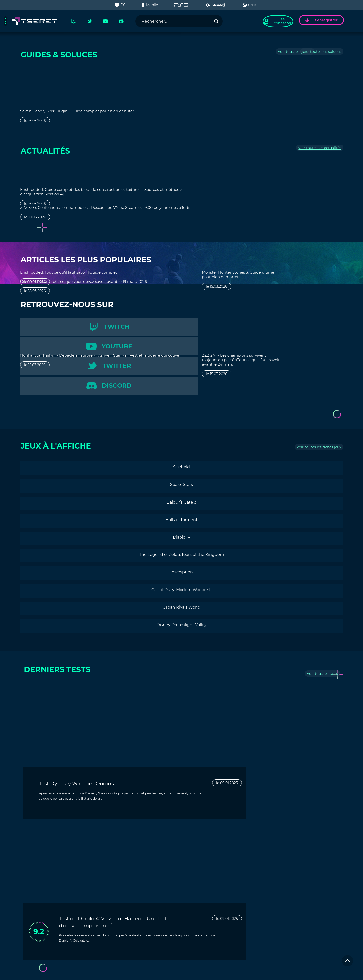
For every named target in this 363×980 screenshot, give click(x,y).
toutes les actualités (321, 150)
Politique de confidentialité (287, 972)
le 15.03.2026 (280, 125)
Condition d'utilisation (328, 972)
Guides (32, 881)
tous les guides (278, 54)
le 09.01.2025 (161, 724)
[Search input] (175, 21)
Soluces (32, 889)
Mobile (150, 5)
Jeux (30, 874)
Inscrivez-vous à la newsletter (48, 949)
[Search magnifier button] (216, 21)
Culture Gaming (40, 911)
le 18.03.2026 (117, 221)
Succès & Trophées (42, 919)
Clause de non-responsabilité (239, 972)
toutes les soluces (323, 54)
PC (120, 5)
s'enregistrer (321, 21)
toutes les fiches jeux (320, 388)
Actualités (34, 896)
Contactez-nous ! (207, 891)
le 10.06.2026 (35, 226)
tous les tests (324, 616)
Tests (30, 904)
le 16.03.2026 (35, 125)
